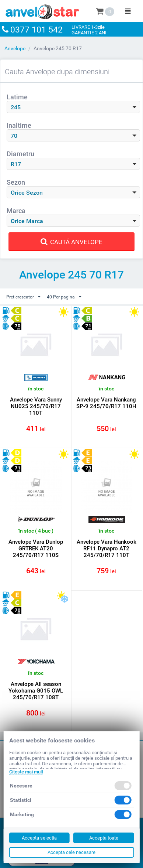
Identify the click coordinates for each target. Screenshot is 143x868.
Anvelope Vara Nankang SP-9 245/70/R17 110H (106, 403)
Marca (16, 211)
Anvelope (15, 48)
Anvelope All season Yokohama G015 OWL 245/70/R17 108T (36, 691)
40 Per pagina (64, 297)
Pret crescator (23, 297)
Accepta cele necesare (71, 852)
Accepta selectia (39, 838)
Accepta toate (104, 838)
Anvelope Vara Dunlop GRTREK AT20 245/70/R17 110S (36, 549)
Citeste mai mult (26, 772)
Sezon (16, 182)
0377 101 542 (36, 30)
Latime (17, 97)
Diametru (20, 154)
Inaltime (19, 125)
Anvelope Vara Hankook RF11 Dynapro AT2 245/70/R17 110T (107, 549)
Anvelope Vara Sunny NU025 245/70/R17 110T (36, 406)
